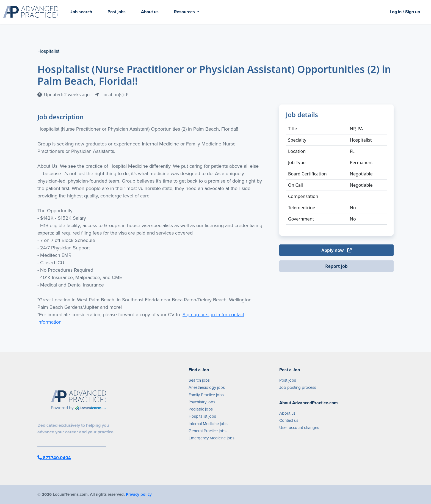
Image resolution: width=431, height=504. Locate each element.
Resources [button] (185, 12)
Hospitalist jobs (202, 416)
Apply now (336, 250)
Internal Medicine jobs (208, 424)
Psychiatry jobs (202, 402)
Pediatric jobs (201, 409)
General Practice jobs (208, 431)
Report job (336, 266)
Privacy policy (139, 494)
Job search (81, 12)
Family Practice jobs (206, 395)
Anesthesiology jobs (207, 387)
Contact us (289, 420)
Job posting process (298, 387)
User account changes (299, 428)
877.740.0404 (54, 458)
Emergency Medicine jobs (212, 438)
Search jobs (199, 380)
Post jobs (117, 12)
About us (150, 12)
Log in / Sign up (405, 12)
